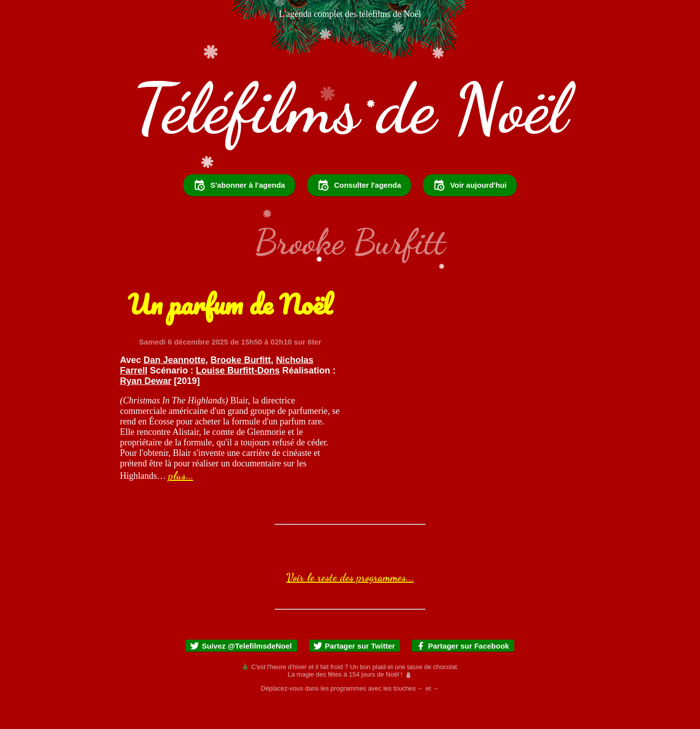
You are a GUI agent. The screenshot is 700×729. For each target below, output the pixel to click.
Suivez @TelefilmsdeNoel (241, 673)
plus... (181, 502)
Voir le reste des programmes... (350, 604)
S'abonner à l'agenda (239, 212)
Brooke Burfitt (241, 387)
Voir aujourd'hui (470, 212)
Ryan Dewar (146, 408)
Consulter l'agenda (359, 212)
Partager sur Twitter (354, 673)
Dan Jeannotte (175, 387)
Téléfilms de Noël (350, 108)
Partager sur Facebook (463, 673)
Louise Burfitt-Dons (238, 397)
